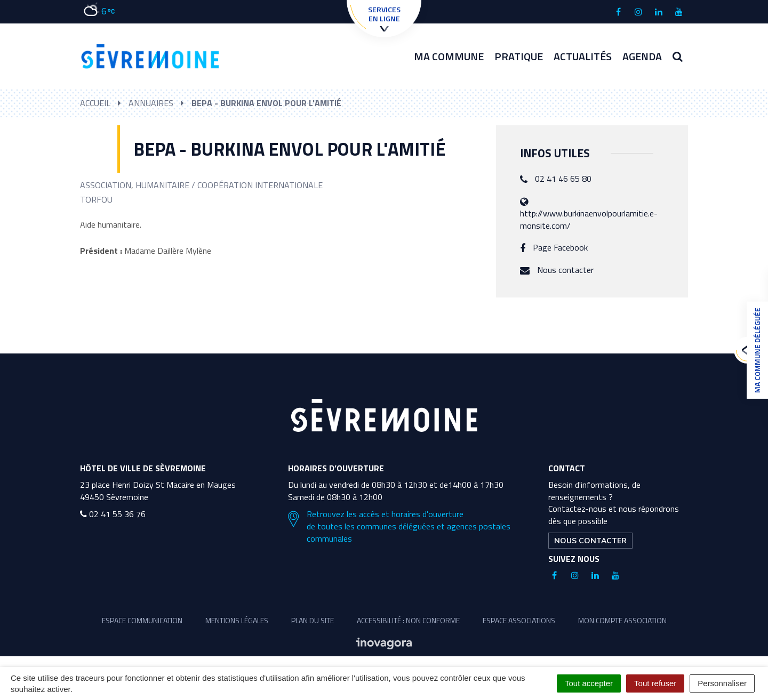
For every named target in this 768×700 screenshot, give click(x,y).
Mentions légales (237, 620)
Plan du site (313, 620)
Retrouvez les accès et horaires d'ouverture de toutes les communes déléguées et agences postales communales (399, 526)
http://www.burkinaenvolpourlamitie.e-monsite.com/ (589, 219)
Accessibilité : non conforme (408, 620)
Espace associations (519, 620)
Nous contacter (565, 270)
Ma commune (449, 56)
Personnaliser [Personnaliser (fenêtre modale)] (722, 683)
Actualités (583, 56)
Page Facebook (560, 247)
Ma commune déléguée (755, 350)
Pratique (519, 56)
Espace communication (142, 620)
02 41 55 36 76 (113, 514)
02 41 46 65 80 (563, 179)
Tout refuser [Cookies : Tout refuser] (655, 683)
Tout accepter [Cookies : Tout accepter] (589, 683)
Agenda (642, 56)
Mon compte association (622, 620)
